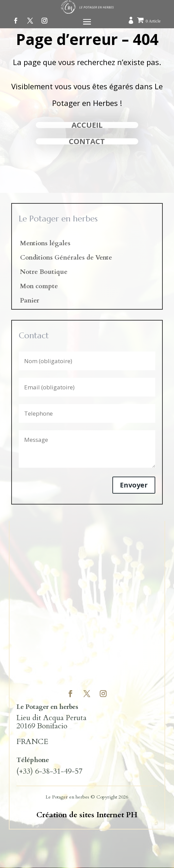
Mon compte (39, 287)
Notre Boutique (44, 273)
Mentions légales (45, 244)
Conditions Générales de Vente (66, 259)
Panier (30, 301)
